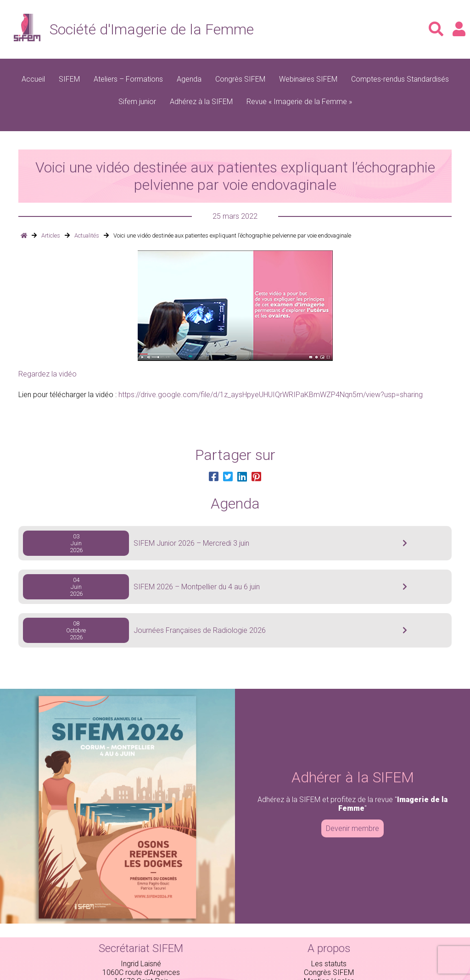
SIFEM (69, 79)
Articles (51, 235)
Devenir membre (352, 828)
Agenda (189, 79)
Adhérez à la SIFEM (201, 102)
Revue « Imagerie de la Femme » (299, 102)
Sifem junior (137, 102)
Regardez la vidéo (48, 374)
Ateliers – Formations (128, 79)
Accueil (33, 79)
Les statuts (329, 964)
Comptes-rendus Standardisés (400, 79)
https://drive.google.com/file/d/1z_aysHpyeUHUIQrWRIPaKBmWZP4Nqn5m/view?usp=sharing (271, 395)
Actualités (87, 235)
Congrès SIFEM (240, 79)
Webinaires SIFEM (308, 79)
